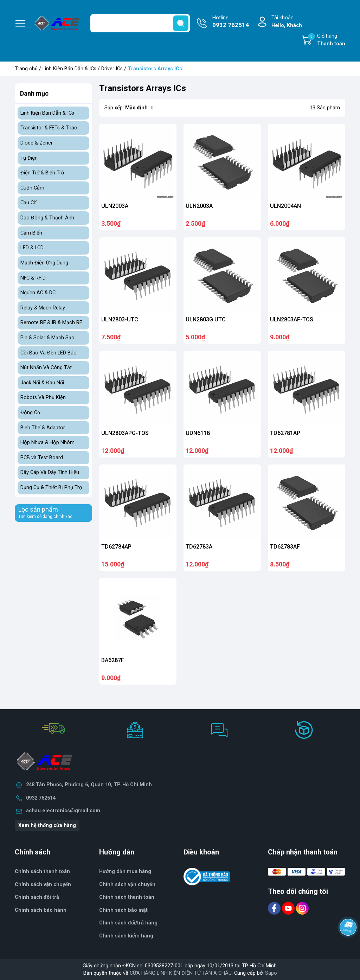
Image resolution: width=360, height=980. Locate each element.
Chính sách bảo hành (41, 910)
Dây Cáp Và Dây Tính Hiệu (50, 472)
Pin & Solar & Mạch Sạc (47, 338)
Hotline (231, 22)
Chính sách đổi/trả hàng (128, 923)
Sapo (271, 973)
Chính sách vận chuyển (127, 885)
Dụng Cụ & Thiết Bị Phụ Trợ (51, 488)
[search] (181, 23)
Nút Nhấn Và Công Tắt (46, 368)
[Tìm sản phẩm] (140, 23)
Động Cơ (30, 413)
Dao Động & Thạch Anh (47, 218)
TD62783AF (285, 547)
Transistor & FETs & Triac (49, 128)
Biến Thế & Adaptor (43, 428)
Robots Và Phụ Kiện (43, 398)
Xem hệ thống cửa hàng (47, 825)
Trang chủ (26, 69)
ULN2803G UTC (206, 319)
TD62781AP (285, 433)
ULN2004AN (285, 206)
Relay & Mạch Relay (43, 308)
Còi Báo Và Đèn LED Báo (49, 353)
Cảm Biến (31, 233)
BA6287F (113, 660)
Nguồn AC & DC (38, 293)
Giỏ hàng (327, 40)
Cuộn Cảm (32, 188)
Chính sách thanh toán (127, 897)
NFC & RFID (33, 278)
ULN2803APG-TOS (125, 433)
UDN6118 (198, 433)
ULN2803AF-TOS (292, 319)
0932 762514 (41, 798)
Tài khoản (287, 22)
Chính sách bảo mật (123, 910)
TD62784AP (116, 547)
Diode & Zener (37, 143)
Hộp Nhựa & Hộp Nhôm (47, 443)
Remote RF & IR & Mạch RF (51, 323)
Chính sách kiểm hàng (126, 936)
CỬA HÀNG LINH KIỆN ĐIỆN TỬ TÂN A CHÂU (181, 973)
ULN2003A (115, 206)
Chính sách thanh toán (42, 872)
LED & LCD (32, 248)
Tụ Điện (29, 158)
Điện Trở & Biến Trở (42, 173)
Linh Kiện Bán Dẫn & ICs (69, 69)
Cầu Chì (29, 203)
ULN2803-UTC (120, 319)
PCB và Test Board (42, 458)
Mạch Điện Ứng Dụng (44, 263)
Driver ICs (112, 69)
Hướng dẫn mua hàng (125, 872)
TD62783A (199, 547)
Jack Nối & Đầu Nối (42, 383)
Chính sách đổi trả (37, 897)
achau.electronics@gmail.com (63, 811)
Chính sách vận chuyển (43, 885)
